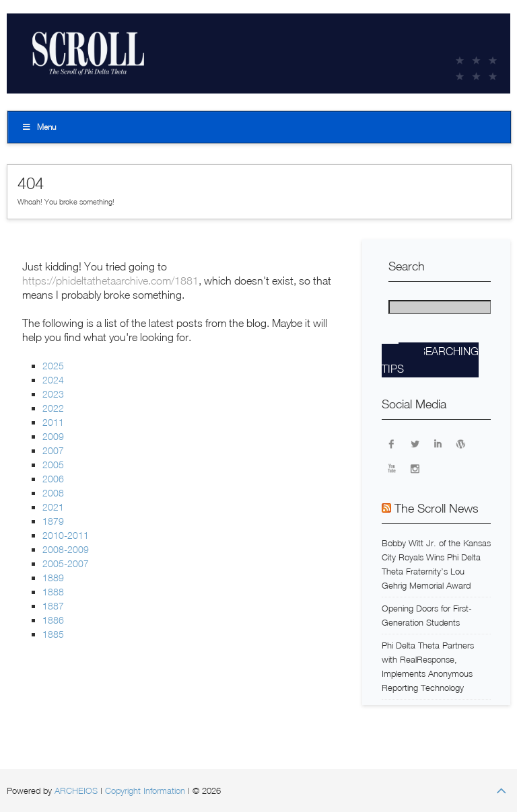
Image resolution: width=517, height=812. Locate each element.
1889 (53, 578)
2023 (53, 394)
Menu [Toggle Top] (39, 127)
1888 (53, 592)
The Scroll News (437, 508)
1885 (53, 634)
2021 (53, 507)
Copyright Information (145, 790)
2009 (53, 436)
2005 (53, 465)
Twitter (415, 443)
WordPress (460, 443)
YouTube (392, 468)
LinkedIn (438, 443)
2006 (53, 479)
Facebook (392, 443)
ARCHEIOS (76, 790)
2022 (53, 408)
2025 (53, 366)
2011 (53, 422)
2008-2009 (66, 549)
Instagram (415, 468)
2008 (53, 493)
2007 (53, 450)
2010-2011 (66, 535)
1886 (53, 620)
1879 (53, 521)
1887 (53, 606)
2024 (53, 380)
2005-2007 (66, 563)
